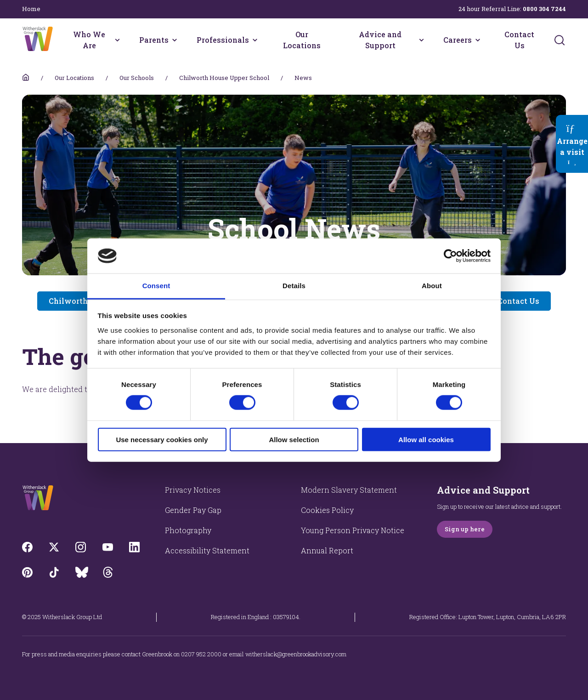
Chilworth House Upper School (224, 78)
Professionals (223, 40)
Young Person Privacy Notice (353, 530)
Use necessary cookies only (162, 439)
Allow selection (294, 439)
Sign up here (465, 529)
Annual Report (327, 550)
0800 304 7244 (544, 9)
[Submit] (560, 40)
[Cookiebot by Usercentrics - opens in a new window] (450, 256)
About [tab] (432, 286)
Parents (154, 40)
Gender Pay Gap (193, 510)
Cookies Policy (327, 510)
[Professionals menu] (255, 40)
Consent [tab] (156, 286)
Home (31, 9)
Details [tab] (294, 286)
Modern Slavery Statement (349, 490)
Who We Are (89, 40)
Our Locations (302, 40)
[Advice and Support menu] (421, 40)
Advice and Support (380, 40)
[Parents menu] (175, 40)
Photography (188, 530)
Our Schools (137, 78)
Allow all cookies (426, 439)
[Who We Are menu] (117, 40)
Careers (458, 40)
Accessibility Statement (207, 550)
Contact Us (519, 40)
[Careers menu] (478, 40)
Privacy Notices (193, 490)
